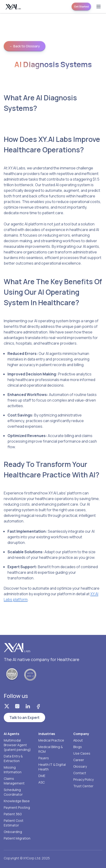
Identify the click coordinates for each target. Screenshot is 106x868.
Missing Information (13, 770)
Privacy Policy (83, 779)
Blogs (78, 747)
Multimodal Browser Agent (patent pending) (17, 745)
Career (79, 760)
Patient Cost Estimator (14, 823)
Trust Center (83, 786)
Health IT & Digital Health (52, 767)
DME (42, 776)
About (78, 740)
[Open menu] (99, 7)
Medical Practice (51, 740)
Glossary (80, 766)
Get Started (81, 6)
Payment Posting (17, 807)
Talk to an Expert (24, 717)
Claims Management (14, 781)
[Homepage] (13, 7)
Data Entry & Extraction (13, 758)
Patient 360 (13, 814)
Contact (80, 773)
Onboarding (13, 832)
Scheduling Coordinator (13, 792)
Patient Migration (17, 838)
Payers (44, 758)
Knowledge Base (17, 801)
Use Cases (82, 753)
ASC (42, 782)
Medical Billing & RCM (51, 749)
